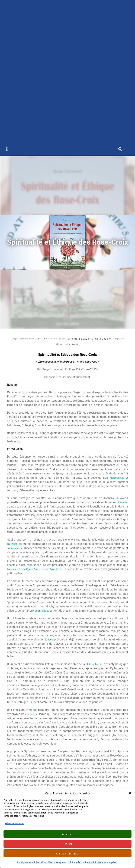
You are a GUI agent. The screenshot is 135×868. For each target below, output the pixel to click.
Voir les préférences (68, 853)
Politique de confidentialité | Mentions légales (41, 862)
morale (32, 718)
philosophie (107, 668)
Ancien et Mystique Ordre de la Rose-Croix (37, 569)
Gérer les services (15, 823)
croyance (13, 544)
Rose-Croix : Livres (79, 344)
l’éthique (51, 644)
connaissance (16, 548)
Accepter (67, 834)
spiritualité (14, 507)
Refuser (67, 844)
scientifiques (46, 611)
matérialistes (117, 478)
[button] (130, 793)
